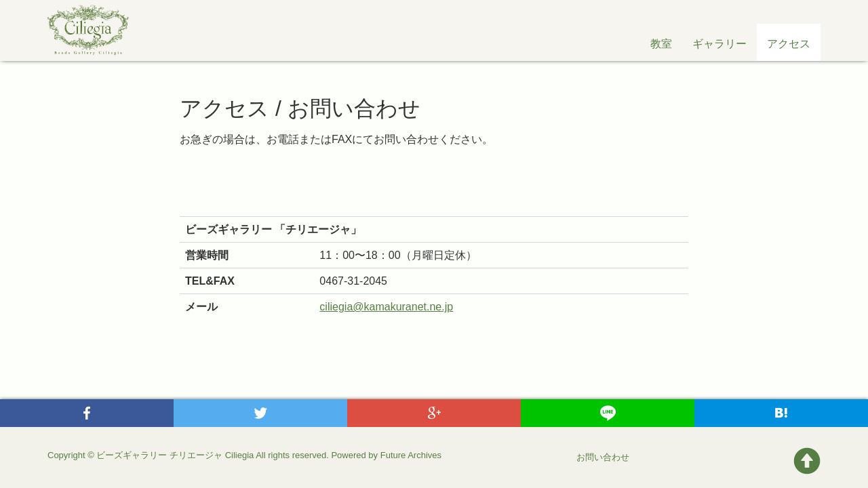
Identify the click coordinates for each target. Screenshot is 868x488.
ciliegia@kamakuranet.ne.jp (386, 307)
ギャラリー (719, 44)
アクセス (789, 44)
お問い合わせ (603, 457)
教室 (661, 44)
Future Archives (411, 455)
